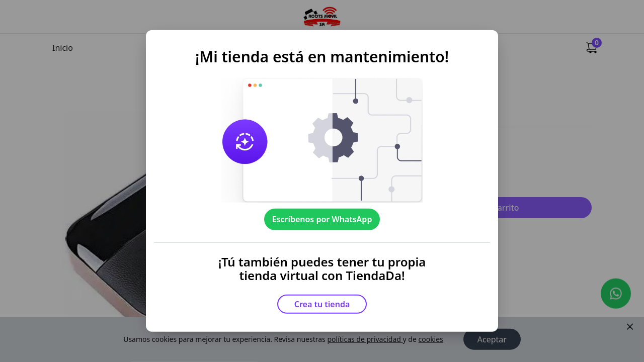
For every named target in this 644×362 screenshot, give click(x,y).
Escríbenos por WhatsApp (322, 219)
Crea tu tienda (322, 304)
